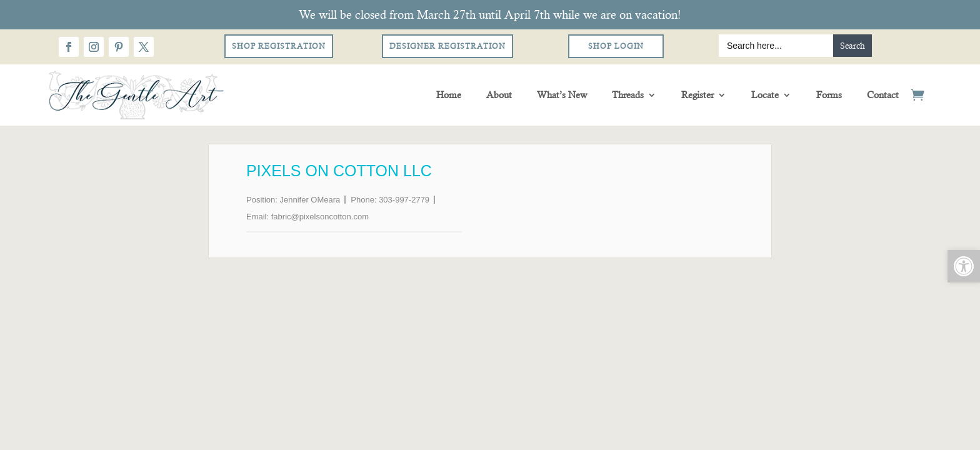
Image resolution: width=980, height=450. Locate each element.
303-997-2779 (404, 200)
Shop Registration (279, 46)
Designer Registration (447, 46)
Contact (883, 95)
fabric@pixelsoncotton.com (320, 217)
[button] (964, 266)
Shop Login (616, 46)
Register (697, 95)
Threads (628, 95)
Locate (765, 95)
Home (449, 95)
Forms (829, 95)
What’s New (562, 95)
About (499, 95)
